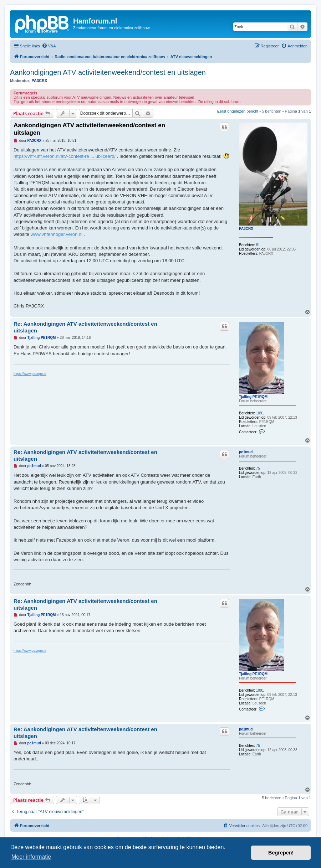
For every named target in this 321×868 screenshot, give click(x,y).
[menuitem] (49, 46)
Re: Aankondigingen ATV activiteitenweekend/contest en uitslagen (85, 327)
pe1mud (246, 452)
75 (258, 468)
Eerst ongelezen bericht (238, 111)
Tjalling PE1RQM (253, 397)
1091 (260, 413)
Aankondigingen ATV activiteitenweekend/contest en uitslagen (108, 72)
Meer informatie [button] (31, 857)
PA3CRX (40, 81)
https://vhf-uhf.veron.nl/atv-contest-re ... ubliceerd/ (65, 156)
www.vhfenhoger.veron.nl (57, 234)
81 (258, 245)
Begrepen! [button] (281, 853)
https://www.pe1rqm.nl (30, 374)
